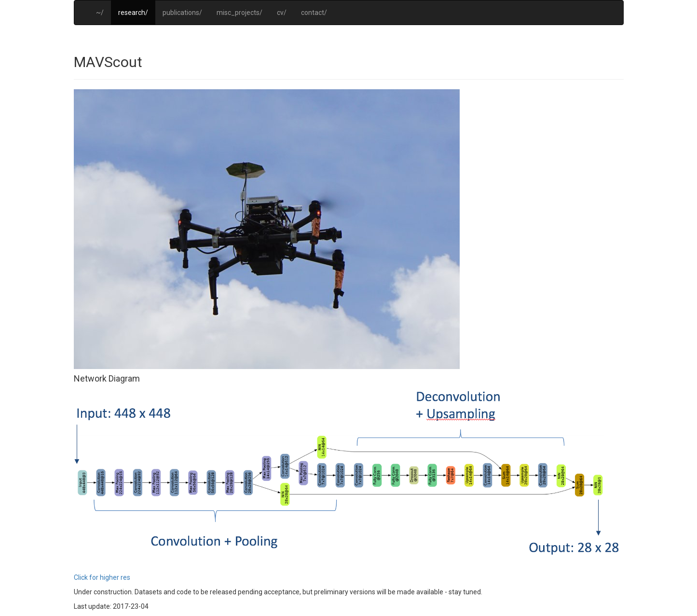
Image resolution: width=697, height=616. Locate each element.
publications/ (182, 13)
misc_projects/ (239, 13)
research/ (133, 13)
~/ (100, 13)
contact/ (314, 13)
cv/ (282, 13)
